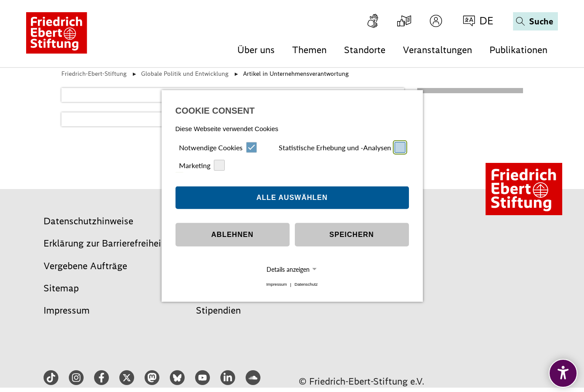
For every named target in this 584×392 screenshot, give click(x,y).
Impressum (276, 285)
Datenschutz (306, 285)
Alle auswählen (292, 198)
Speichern (351, 235)
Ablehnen (232, 235)
